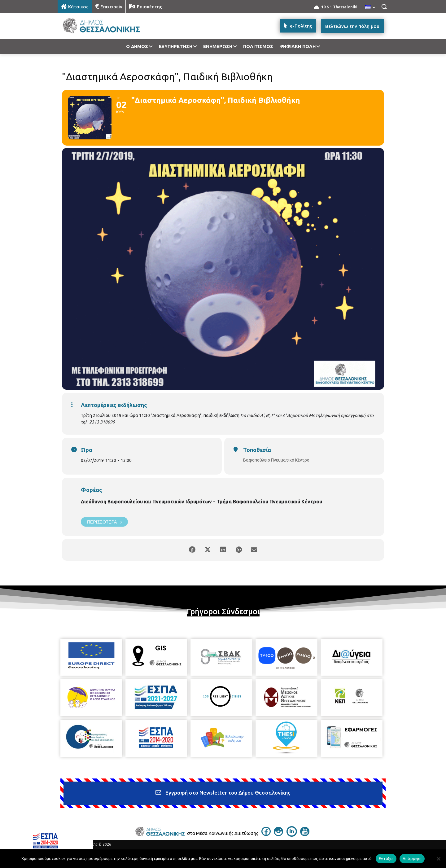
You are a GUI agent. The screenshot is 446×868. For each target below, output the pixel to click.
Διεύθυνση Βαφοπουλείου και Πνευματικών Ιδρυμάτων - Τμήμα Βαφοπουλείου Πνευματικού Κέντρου (201, 502)
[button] (384, 7)
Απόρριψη (412, 858)
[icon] (266, 834)
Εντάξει (386, 858)
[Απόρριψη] (438, 859)
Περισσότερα (104, 522)
